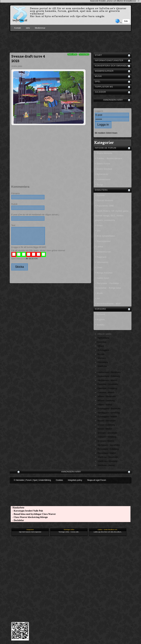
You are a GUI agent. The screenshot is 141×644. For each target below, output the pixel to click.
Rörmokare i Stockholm (109, 445)
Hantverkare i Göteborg (109, 376)
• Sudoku (100, 325)
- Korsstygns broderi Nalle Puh (27, 511)
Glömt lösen (112, 133)
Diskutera (101, 190)
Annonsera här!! (113, 100)
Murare (101, 354)
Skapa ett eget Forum (96, 480)
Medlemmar (40, 28)
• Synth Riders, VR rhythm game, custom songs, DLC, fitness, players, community (112, 216)
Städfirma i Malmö (106, 465)
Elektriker (102, 342)
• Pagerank (101, 257)
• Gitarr (99, 226)
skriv (28, 28)
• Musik (99, 293)
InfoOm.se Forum (106, 148)
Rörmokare (103, 362)
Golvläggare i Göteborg (109, 413)
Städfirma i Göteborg (107, 461)
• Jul (98, 298)
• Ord (98, 231)
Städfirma (102, 366)
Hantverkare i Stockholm (109, 372)
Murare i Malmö (105, 429)
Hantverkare (103, 338)
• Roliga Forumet (104, 273)
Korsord (101, 309)
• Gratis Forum (103, 164)
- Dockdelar (17, 520)
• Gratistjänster (103, 241)
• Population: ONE (105, 206)
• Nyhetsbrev (102, 174)
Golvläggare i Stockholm (109, 409)
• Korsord (100, 314)
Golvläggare (103, 350)
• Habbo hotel (102, 278)
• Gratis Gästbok (104, 169)
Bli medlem (100, 133)
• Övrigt (99, 185)
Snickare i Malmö (106, 441)
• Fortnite (100, 195)
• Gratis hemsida (104, 153)
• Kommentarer (103, 179)
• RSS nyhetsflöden (105, 236)
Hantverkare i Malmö (107, 380)
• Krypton (100, 320)
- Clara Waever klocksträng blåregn (29, 517)
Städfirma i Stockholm (108, 457)
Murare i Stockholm (107, 421)
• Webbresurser (103, 252)
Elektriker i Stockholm (108, 384)
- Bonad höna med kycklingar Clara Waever (33, 514)
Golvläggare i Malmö (107, 417)
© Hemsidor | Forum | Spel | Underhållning (32, 480)
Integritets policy (75, 480)
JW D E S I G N (31, 259)
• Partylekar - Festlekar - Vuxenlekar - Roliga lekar (108, 286)
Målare (101, 346)
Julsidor (100, 92)
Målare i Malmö (105, 405)
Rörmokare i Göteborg (108, 449)
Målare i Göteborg (106, 400)
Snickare (102, 358)
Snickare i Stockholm (108, 433)
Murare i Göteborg (106, 425)
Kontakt (18, 28)
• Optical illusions (104, 201)
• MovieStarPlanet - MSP (108, 304)
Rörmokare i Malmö (107, 453)
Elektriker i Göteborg (107, 388)
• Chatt (99, 268)
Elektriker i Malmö (106, 392)
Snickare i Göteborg (107, 437)
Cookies (59, 480)
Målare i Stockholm (107, 396)
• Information (102, 262)
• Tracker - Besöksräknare (109, 158)
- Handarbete (18, 508)
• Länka (99, 247)
